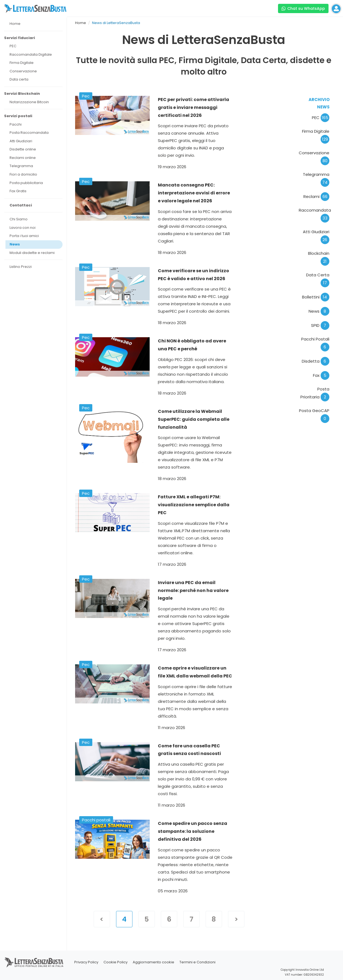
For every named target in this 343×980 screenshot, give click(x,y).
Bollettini (316, 297)
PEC (321, 118)
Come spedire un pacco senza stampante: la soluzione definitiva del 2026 (193, 831)
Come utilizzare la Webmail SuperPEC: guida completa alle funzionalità (194, 419)
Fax (321, 375)
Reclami (316, 196)
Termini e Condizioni (197, 962)
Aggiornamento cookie (153, 962)
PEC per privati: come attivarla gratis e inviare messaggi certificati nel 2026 (193, 107)
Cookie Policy (116, 962)
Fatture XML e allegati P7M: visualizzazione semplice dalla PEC (194, 505)
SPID (320, 325)
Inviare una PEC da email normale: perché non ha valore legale (193, 590)
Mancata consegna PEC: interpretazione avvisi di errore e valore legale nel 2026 (194, 193)
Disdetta (316, 361)
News (319, 311)
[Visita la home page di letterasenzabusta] (35, 8)
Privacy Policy (86, 962)
